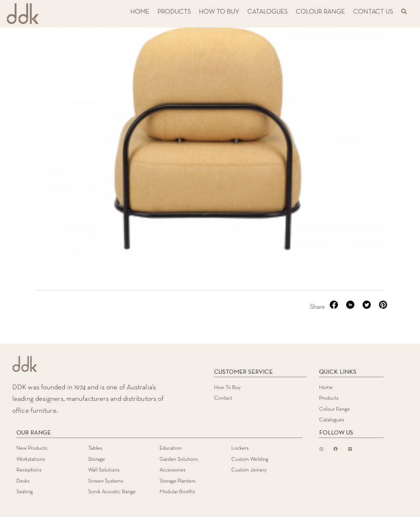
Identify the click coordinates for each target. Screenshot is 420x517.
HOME (140, 12)
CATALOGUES (267, 12)
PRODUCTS (174, 12)
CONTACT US (373, 12)
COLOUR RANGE (320, 12)
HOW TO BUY (219, 12)
